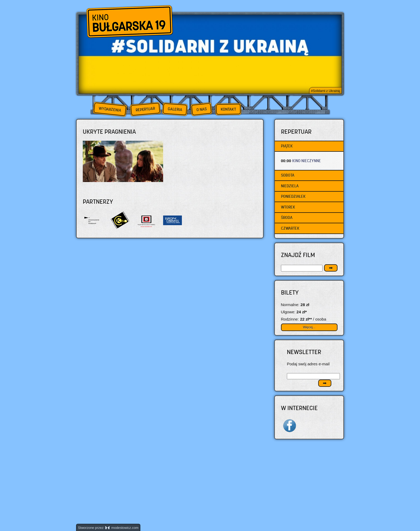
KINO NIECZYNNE (307, 161)
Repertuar (145, 109)
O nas (201, 109)
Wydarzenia (110, 109)
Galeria (175, 109)
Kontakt (228, 109)
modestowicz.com (122, 528)
